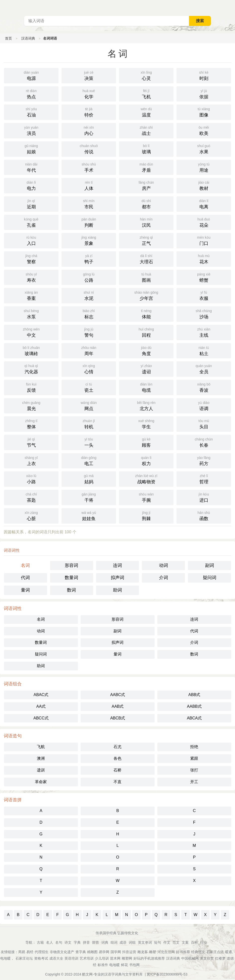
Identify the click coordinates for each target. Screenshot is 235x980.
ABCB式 (118, 718)
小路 (31, 479)
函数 (204, 515)
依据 (204, 94)
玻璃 (146, 149)
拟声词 (117, 578)
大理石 (146, 259)
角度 (146, 350)
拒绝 (194, 747)
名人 (50, 942)
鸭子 (89, 259)
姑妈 (89, 479)
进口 (204, 497)
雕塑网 (127, 958)
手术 (89, 167)
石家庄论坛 (24, 958)
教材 (204, 185)
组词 (114, 942)
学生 (146, 424)
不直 (117, 782)
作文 (167, 942)
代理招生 (42, 952)
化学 (89, 94)
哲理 (204, 479)
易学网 (104, 952)
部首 (96, 942)
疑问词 (210, 578)
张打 (194, 770)
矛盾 (146, 167)
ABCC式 (41, 718)
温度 (146, 112)
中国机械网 (190, 958)
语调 (204, 405)
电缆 (146, 387)
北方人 (146, 405)
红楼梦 (220, 958)
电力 (31, 185)
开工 (194, 782)
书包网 (134, 965)
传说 (89, 149)
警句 (89, 332)
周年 (89, 350)
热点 (31, 94)
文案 (185, 942)
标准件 (103, 965)
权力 (146, 460)
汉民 (146, 222)
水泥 (89, 295)
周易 (22, 952)
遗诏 (146, 369)
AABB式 (194, 706)
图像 (204, 112)
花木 (204, 259)
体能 (146, 314)
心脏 (31, 515)
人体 (89, 185)
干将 (89, 497)
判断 (89, 222)
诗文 (68, 942)
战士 (146, 130)
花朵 (204, 222)
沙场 (204, 314)
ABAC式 (41, 695)
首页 (8, 38)
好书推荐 (183, 952)
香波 (204, 387)
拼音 (86, 942)
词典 (105, 942)
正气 (146, 240)
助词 (117, 590)
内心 (89, 130)
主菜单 (231, 7)
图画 (146, 277)
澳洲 (41, 758)
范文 (176, 942)
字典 (77, 942)
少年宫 (146, 295)
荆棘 (146, 515)
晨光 (31, 405)
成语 (123, 942)
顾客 (146, 442)
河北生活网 (166, 952)
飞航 (41, 747)
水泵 (31, 314)
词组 (132, 942)
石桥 (117, 770)
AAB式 (117, 706)
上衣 (31, 460)
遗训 (41, 770)
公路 (89, 277)
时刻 (204, 75)
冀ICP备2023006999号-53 (167, 974)
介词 (164, 578)
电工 (89, 460)
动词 (164, 565)
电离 (204, 204)
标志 (89, 314)
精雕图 (92, 952)
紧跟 (194, 758)
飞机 (146, 94)
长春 (204, 442)
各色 (117, 758)
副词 (210, 565)
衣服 (204, 295)
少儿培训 (102, 958)
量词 (25, 590)
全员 (204, 369)
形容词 (71, 565)
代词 (25, 578)
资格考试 (41, 958)
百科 (194, 942)
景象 (89, 240)
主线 (204, 332)
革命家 (41, 782)
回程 (146, 332)
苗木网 (115, 958)
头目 (204, 424)
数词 (71, 590)
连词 (117, 565)
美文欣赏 (207, 958)
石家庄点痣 (215, 952)
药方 (204, 460)
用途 (204, 167)
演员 (31, 130)
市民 (89, 204)
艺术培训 (87, 958)
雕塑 (153, 952)
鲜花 (124, 965)
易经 (30, 952)
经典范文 (198, 952)
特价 (89, 112)
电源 (31, 75)
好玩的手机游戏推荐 (149, 958)
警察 (31, 259)
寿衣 (31, 277)
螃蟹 (204, 277)
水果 (204, 149)
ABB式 (194, 695)
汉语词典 (28, 38)
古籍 (40, 942)
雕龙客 (143, 952)
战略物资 (146, 479)
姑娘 (31, 149)
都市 (146, 204)
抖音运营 (129, 952)
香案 (31, 295)
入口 (31, 240)
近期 (31, 204)
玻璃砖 (31, 350)
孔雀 (31, 222)
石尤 (117, 747)
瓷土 (89, 387)
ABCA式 (194, 718)
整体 (31, 424)
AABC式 (118, 695)
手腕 (146, 497)
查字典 (81, 952)
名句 (59, 942)
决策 (89, 75)
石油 (31, 112)
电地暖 (115, 965)
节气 (31, 442)
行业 (204, 942)
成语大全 (56, 958)
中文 (31, 332)
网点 (89, 405)
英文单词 (145, 942)
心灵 (146, 75)
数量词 (71, 578)
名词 (25, 565)
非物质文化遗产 (62, 952)
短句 (158, 942)
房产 (146, 185)
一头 (89, 442)
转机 (89, 424)
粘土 (204, 350)
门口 (204, 240)
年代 (31, 167)
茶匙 (31, 497)
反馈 (31, 387)
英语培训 (71, 958)
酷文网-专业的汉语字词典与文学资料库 (112, 974)
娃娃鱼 (89, 515)
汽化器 (31, 369)
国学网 (116, 952)
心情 (89, 369)
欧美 (204, 130)
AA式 (41, 706)
